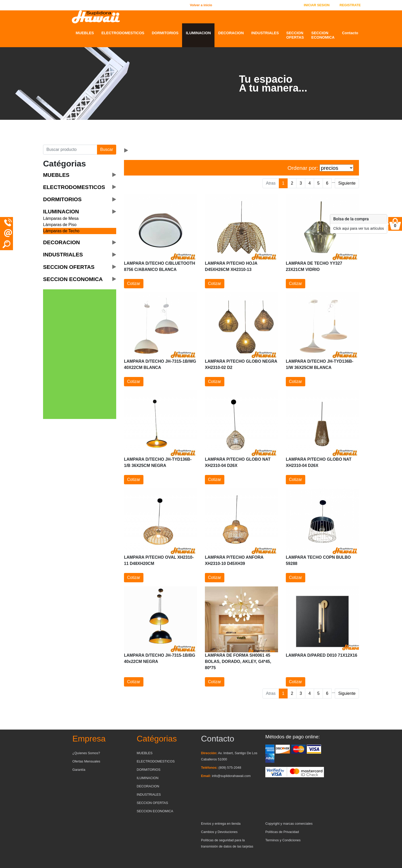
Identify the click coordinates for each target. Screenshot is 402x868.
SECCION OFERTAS (295, 35)
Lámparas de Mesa (61, 218)
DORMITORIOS (165, 33)
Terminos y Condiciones (283, 840)
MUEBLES (85, 33)
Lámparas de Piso (60, 225)
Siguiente (347, 183)
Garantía (79, 770)
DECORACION (231, 33)
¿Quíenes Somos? (86, 753)
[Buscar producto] (70, 150)
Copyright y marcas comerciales (289, 824)
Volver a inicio (201, 5)
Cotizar (134, 283)
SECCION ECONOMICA (323, 35)
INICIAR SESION (317, 5)
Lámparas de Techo (61, 231)
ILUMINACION (198, 33)
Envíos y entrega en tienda (221, 824)
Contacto (350, 33)
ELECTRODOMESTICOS (123, 33)
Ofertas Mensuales (86, 761)
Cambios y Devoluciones (219, 832)
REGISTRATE (350, 5)
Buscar (107, 149)
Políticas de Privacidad (282, 832)
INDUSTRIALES (265, 33)
